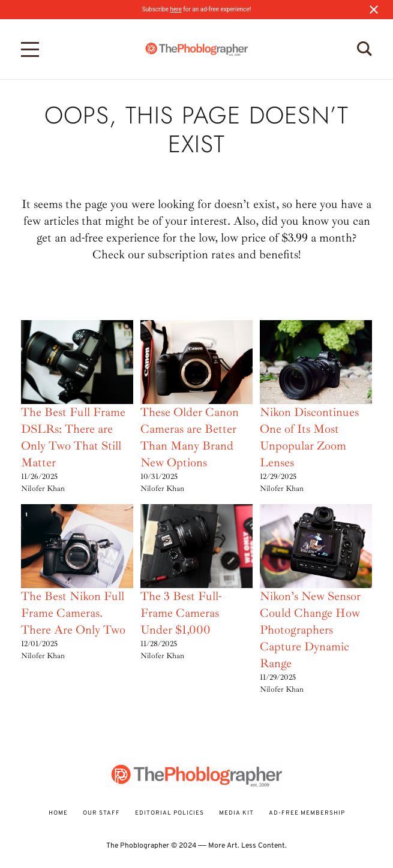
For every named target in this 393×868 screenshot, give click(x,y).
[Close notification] (374, 10)
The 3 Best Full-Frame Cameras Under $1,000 (181, 613)
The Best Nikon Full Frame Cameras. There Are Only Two (73, 613)
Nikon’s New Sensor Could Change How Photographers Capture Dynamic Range (310, 630)
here (175, 9)
